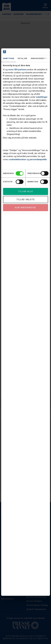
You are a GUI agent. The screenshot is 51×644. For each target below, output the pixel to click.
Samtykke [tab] (9, 58)
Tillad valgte (26, 199)
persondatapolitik (38, 159)
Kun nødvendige (26, 207)
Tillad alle (26, 191)
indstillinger (42, 97)
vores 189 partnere (17, 69)
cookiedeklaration (17, 159)
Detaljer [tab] (22, 58)
